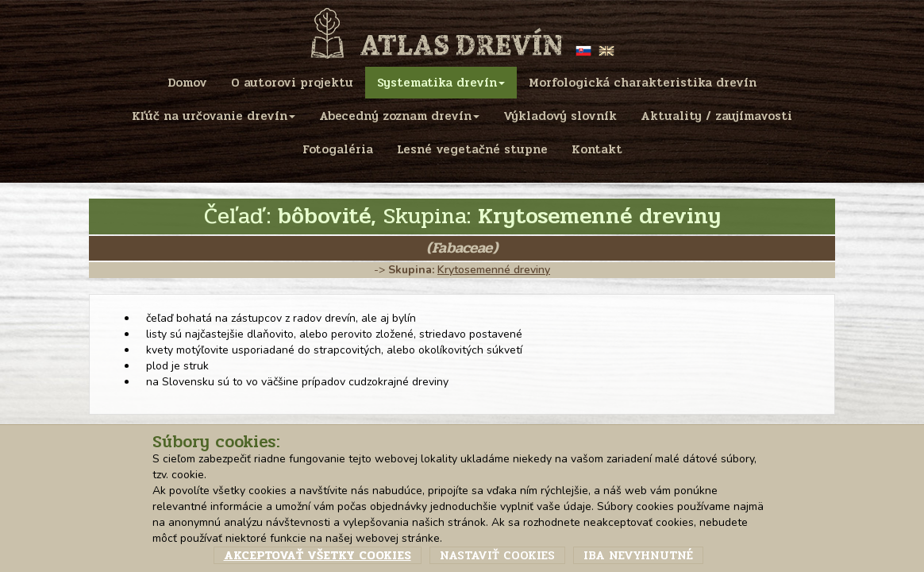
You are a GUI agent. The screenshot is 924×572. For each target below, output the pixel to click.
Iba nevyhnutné (638, 555)
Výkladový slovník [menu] (560, 116)
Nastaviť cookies (497, 555)
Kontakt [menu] (597, 149)
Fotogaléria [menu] (338, 149)
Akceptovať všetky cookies (318, 555)
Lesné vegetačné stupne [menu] (472, 149)
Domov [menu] (187, 83)
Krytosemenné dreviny (494, 270)
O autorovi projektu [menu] (292, 83)
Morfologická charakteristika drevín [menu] (643, 83)
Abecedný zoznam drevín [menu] (399, 116)
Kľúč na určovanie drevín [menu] (214, 116)
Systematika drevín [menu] (441, 83)
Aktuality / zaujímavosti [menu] (716, 116)
